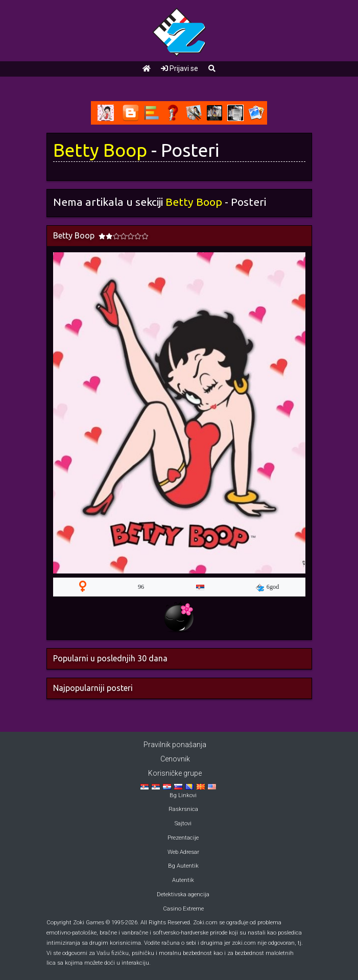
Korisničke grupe (175, 773)
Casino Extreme (183, 909)
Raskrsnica (183, 809)
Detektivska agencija (183, 894)
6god (268, 587)
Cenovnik (175, 759)
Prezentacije (183, 838)
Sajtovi (183, 823)
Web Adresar (183, 852)
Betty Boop (100, 150)
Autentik (183, 880)
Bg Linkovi (183, 795)
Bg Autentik (183, 866)
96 (141, 587)
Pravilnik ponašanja (175, 745)
